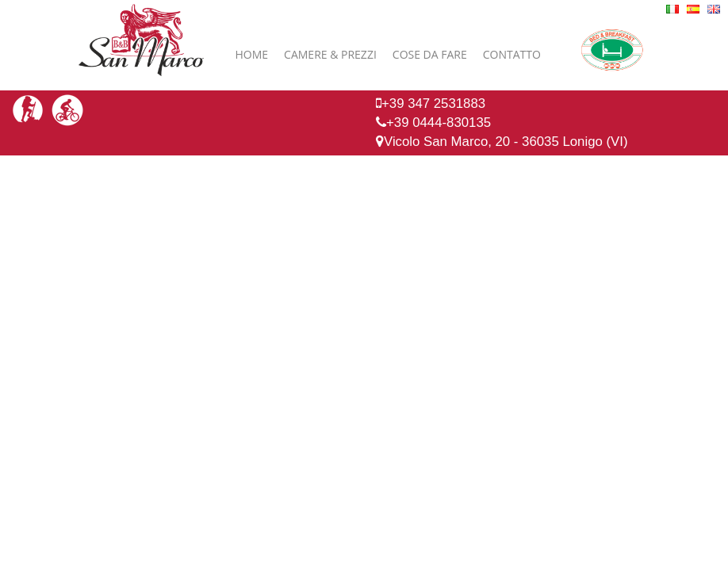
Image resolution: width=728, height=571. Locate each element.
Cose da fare (430, 54)
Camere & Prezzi (330, 54)
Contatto (512, 54)
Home (252, 54)
